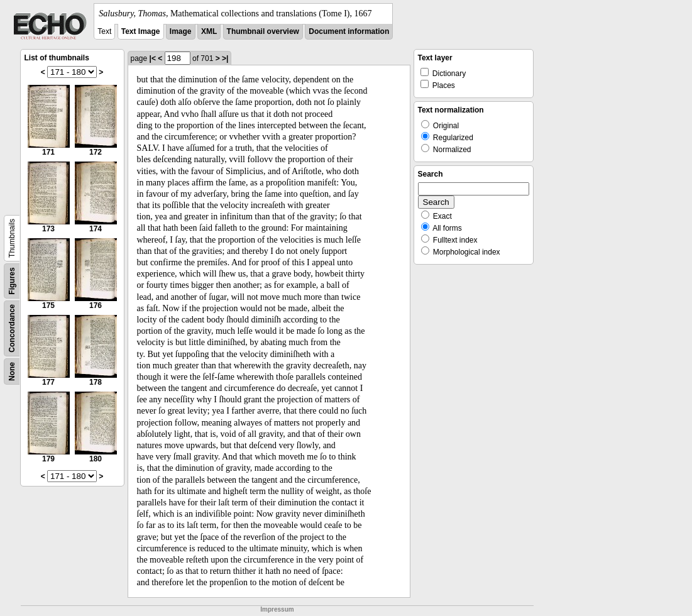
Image (181, 31)
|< (153, 58)
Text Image (141, 31)
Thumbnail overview (263, 31)
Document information (349, 31)
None (12, 371)
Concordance (12, 328)
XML (209, 31)
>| (225, 58)
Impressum (277, 609)
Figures (12, 281)
